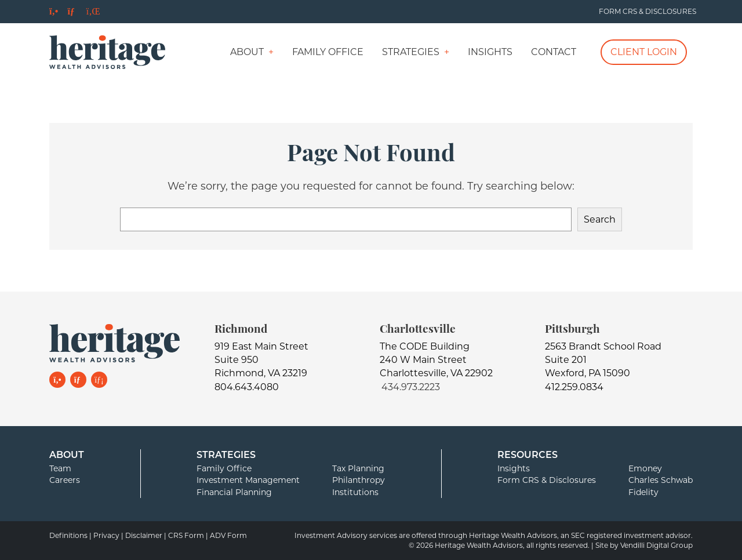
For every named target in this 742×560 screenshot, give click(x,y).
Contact (554, 52)
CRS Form (186, 535)
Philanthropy (359, 480)
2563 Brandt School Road (603, 346)
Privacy (106, 535)
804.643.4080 (247, 387)
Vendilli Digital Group (656, 545)
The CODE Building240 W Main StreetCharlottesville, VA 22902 (436, 360)
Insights (490, 52)
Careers (65, 480)
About (247, 52)
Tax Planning (358, 468)
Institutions (355, 492)
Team (60, 468)
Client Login (644, 52)
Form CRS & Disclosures (648, 11)
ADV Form (228, 535)
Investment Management (248, 480)
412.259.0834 (574, 387)
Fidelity (643, 492)
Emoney (645, 468)
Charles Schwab (661, 480)
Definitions (68, 535)
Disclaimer (144, 535)
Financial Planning (234, 492)
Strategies (411, 52)
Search (600, 219)
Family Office (328, 52)
